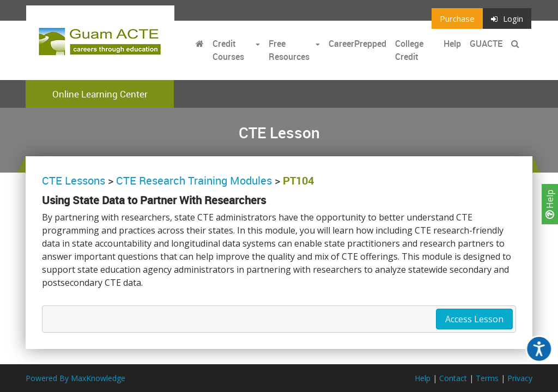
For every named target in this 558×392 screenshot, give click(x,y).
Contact (453, 378)
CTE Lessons (74, 180)
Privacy (520, 378)
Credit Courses (228, 50)
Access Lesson (474, 319)
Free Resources (289, 50)
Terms (487, 378)
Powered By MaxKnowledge (75, 378)
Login (507, 19)
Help (550, 204)
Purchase (457, 19)
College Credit (409, 50)
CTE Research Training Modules (194, 180)
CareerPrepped (357, 44)
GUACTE (486, 44)
